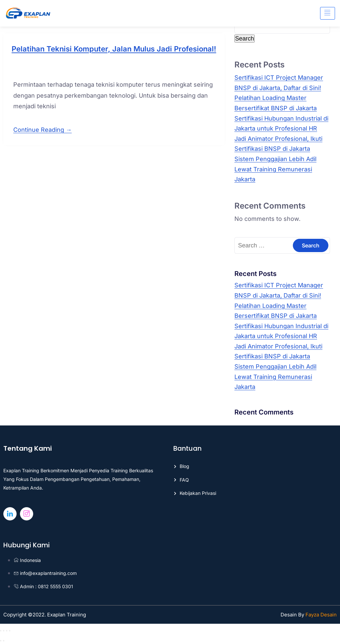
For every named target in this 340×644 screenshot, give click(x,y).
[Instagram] (27, 514)
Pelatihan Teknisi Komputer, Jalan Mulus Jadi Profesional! (114, 49)
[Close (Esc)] (10, 631)
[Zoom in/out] (1, 631)
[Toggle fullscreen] (4, 631)
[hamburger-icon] (328, 13)
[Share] (7, 631)
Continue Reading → (42, 130)
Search (245, 39)
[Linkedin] (10, 514)
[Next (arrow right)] (4, 641)
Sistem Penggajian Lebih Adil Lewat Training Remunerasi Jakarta (275, 169)
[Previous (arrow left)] (1, 641)
